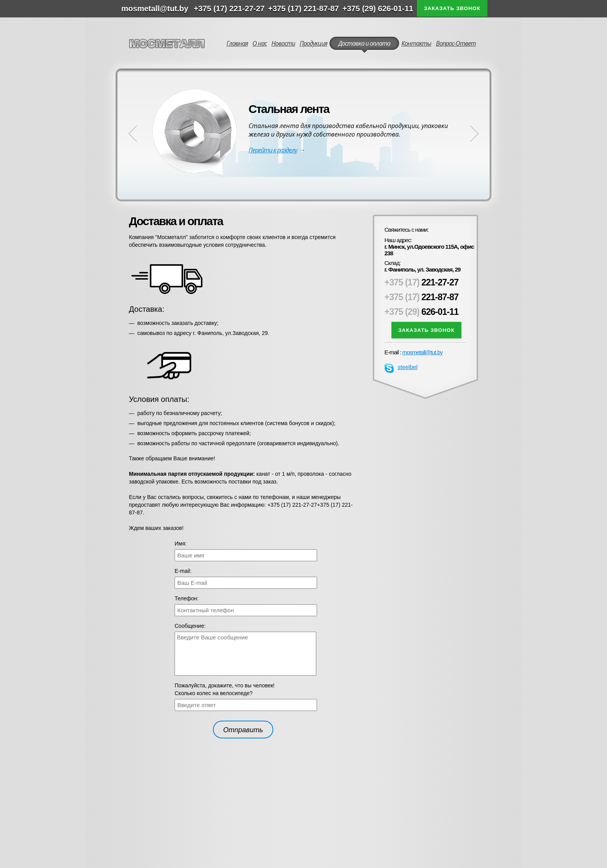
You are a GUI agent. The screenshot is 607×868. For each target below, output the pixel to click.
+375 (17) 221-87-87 (304, 9)
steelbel (401, 367)
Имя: (181, 543)
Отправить (243, 730)
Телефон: (187, 598)
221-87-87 (421, 297)
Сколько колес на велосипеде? (214, 693)
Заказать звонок (452, 8)
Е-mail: (183, 571)
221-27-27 (421, 282)
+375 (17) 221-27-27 (229, 9)
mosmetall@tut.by (422, 352)
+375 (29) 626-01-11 (378, 9)
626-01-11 (421, 312)
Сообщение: (190, 626)
